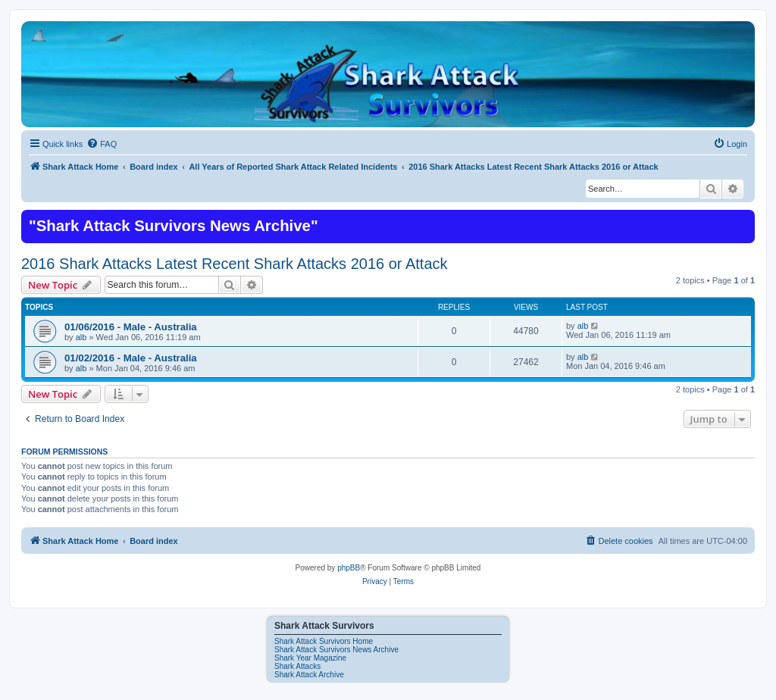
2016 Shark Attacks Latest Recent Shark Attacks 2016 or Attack (235, 264)
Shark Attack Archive (309, 675)
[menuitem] (102, 144)
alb (81, 337)
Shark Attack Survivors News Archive (336, 650)
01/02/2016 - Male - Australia (131, 358)
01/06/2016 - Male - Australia (131, 327)
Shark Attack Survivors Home (324, 641)
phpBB (349, 568)
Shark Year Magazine (310, 658)
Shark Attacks (297, 666)
